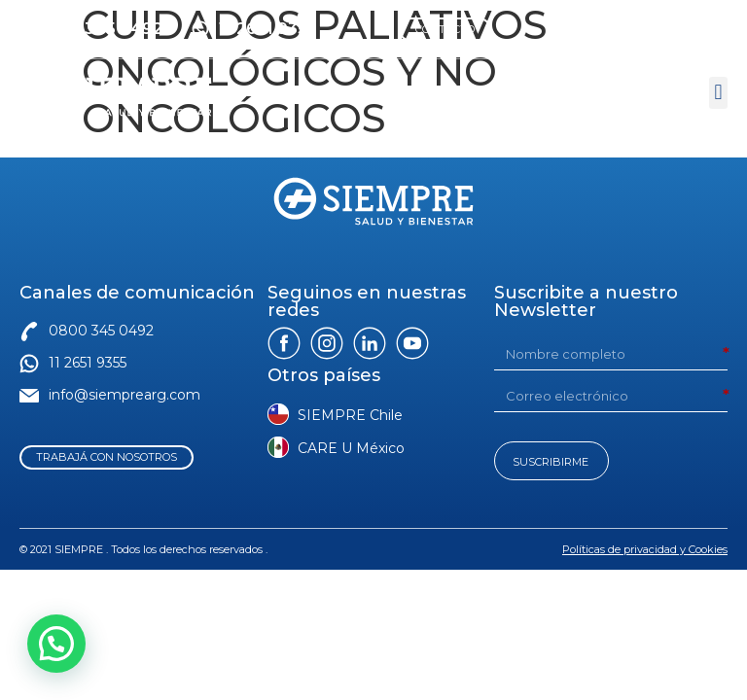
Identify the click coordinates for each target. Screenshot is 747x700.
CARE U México (351, 448)
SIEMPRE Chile (350, 415)
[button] (718, 93)
